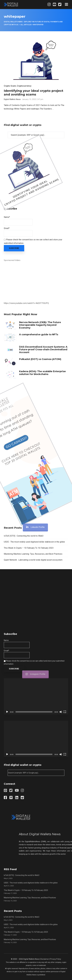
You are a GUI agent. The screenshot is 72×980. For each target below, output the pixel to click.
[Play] (7, 712)
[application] (36, 696)
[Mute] (61, 712)
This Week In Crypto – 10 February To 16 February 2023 (29, 548)
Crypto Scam (10, 86)
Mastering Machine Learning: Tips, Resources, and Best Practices (33, 554)
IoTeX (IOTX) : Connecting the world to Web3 (24, 536)
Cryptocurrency (24, 86)
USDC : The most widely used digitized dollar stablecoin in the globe (34, 542)
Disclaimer (45, 959)
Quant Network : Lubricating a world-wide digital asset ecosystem (33, 560)
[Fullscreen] (65, 712)
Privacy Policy (56, 959)
